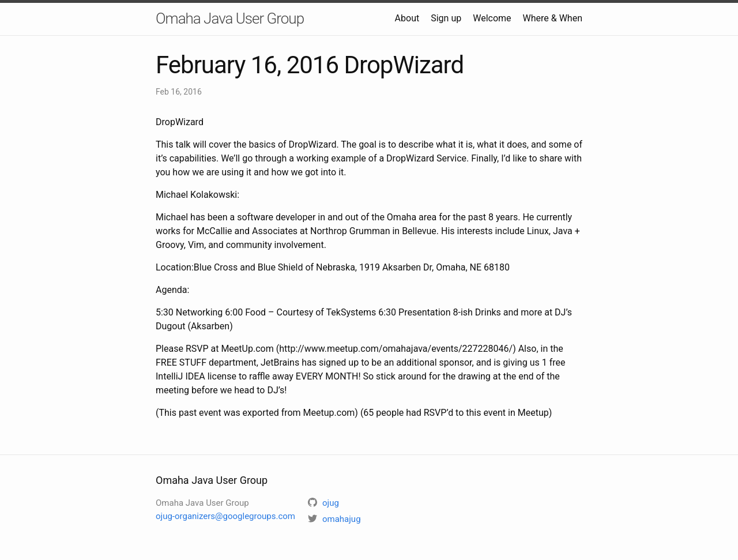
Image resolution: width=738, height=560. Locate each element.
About (407, 18)
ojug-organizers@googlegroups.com (225, 516)
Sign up (446, 18)
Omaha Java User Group (230, 18)
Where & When (553, 18)
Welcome (492, 18)
